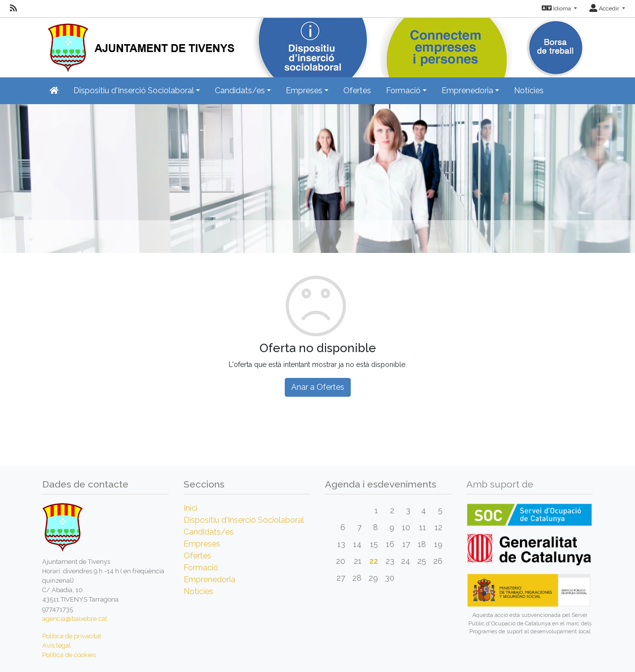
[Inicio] (138, 44)
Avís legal (57, 645)
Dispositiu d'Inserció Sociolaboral (244, 520)
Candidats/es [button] (240, 91)
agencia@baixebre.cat (75, 619)
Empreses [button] (304, 91)
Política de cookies (69, 655)
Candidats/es (209, 532)
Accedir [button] (605, 8)
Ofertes (357, 91)
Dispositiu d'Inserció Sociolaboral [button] (134, 91)
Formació (201, 568)
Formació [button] (403, 91)
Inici (190, 508)
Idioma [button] (557, 8)
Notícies (529, 91)
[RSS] (13, 8)
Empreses (202, 544)
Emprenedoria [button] (467, 91)
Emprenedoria (209, 580)
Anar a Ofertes (318, 387)
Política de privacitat (72, 636)
